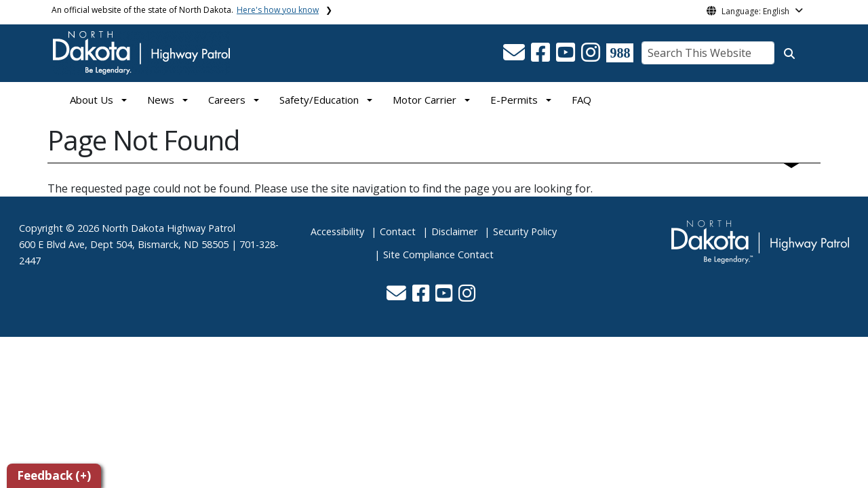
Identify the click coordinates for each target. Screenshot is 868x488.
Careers (227, 100)
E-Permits (514, 100)
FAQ (581, 100)
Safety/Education (319, 100)
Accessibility (337, 231)
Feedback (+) (54, 475)
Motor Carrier (425, 100)
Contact (398, 231)
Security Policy (525, 231)
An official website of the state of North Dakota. (185, 10)
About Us (92, 100)
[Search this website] (789, 54)
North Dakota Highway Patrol (169, 228)
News (161, 100)
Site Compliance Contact (438, 255)
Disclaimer (454, 231)
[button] (515, 56)
